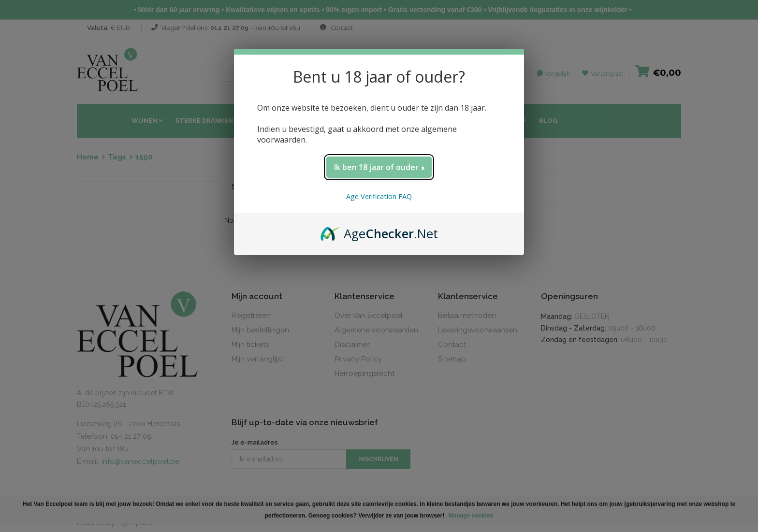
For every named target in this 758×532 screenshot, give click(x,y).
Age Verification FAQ (379, 196)
